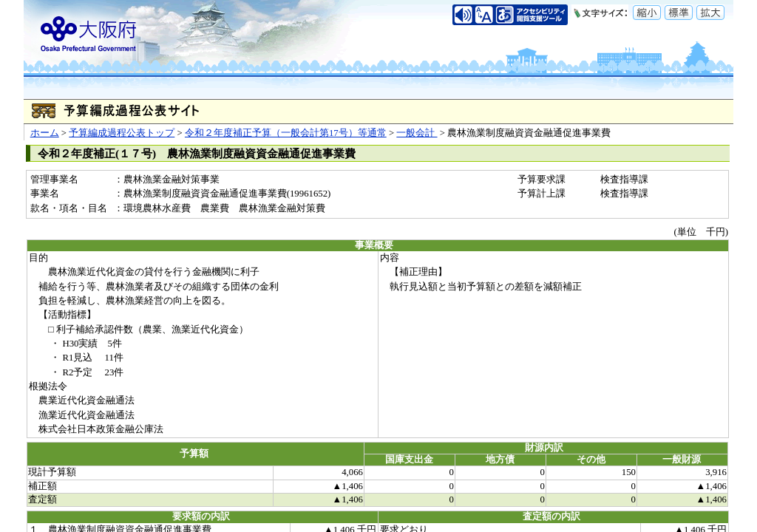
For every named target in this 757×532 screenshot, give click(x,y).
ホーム (45, 133)
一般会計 (417, 133)
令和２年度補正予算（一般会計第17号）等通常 (286, 133)
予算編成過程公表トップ (122, 133)
